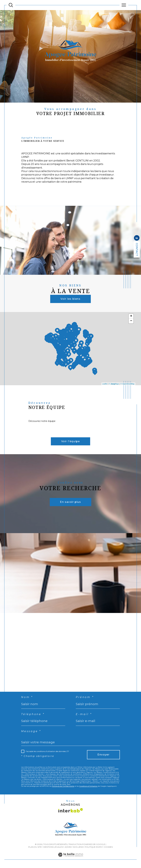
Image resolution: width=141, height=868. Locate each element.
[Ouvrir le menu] (124, 5)
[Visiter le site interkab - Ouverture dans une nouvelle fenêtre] (71, 811)
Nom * (27, 698)
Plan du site (35, 847)
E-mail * (84, 715)
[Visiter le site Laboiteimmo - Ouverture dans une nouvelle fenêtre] (70, 859)
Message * (31, 732)
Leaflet (105, 384)
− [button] (131, 321)
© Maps (114, 384)
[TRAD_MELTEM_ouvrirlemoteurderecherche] (11, 5)
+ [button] (131, 316)
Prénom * (85, 698)
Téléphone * (33, 715)
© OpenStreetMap (127, 384)
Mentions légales (53, 847)
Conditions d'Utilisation (88, 787)
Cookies (108, 847)
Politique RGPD (93, 847)
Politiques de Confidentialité (63, 787)
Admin (68, 847)
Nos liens (78, 847)
